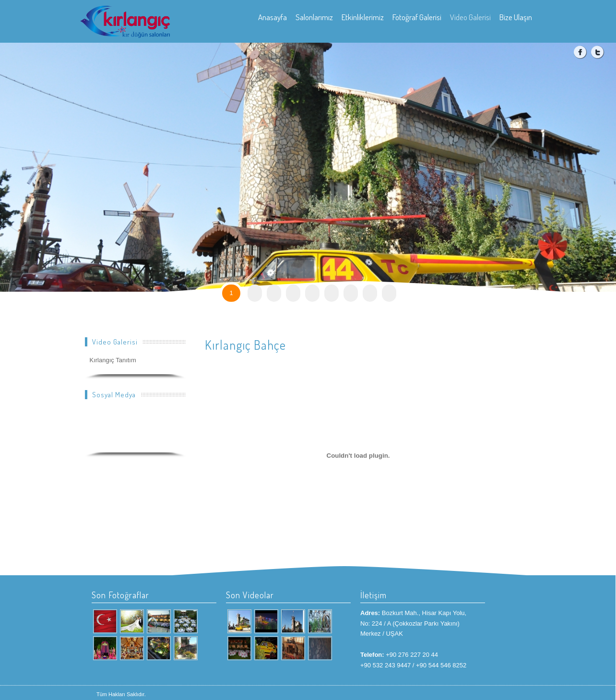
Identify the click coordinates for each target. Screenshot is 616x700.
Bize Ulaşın (516, 17)
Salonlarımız (314, 17)
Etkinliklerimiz (363, 17)
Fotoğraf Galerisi (417, 17)
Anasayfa (272, 17)
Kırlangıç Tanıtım (113, 360)
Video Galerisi (470, 17)
